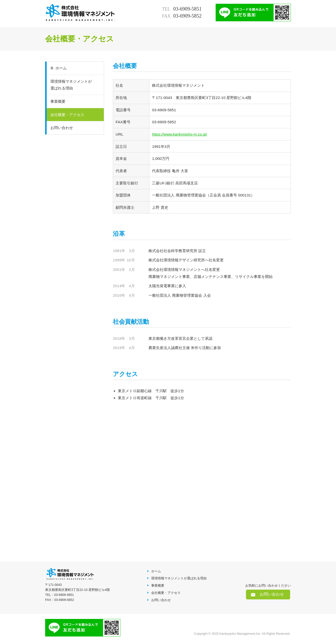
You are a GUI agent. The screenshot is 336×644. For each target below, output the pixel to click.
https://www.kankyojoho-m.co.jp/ (179, 134)
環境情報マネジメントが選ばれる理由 (71, 85)
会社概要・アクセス (67, 115)
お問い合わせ (62, 128)
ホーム (61, 68)
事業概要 (58, 101)
